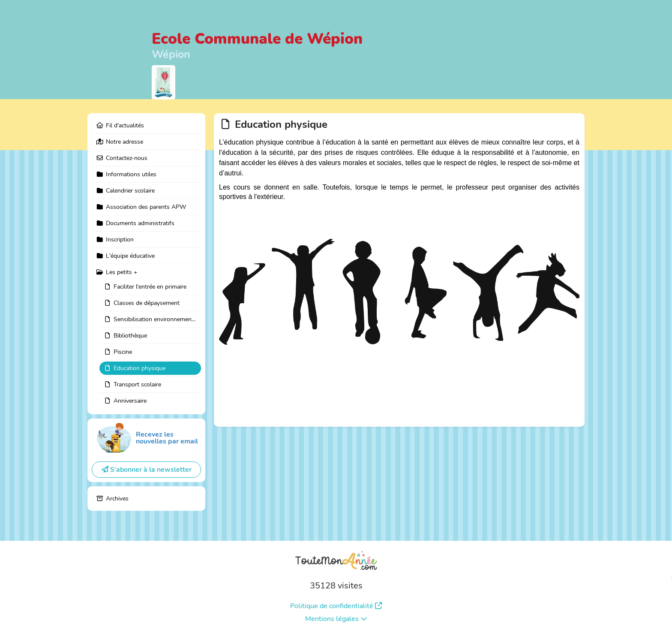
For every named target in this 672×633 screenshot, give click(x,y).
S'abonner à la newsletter (147, 470)
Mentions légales (336, 619)
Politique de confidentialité (336, 606)
